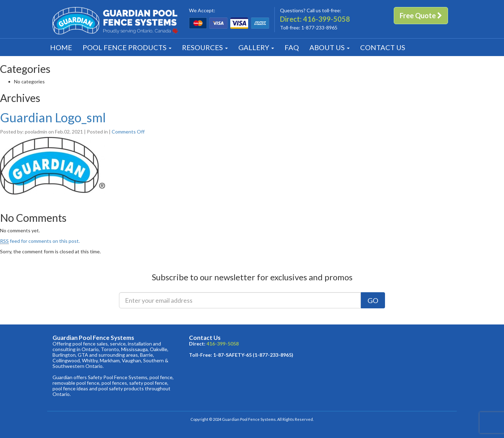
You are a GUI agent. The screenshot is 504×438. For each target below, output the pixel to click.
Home (61, 47)
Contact (383, 47)
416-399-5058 (327, 19)
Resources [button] (205, 47)
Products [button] (127, 47)
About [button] (330, 47)
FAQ (292, 47)
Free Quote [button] (421, 15)
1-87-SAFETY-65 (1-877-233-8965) (253, 355)
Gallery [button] (256, 47)
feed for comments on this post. (40, 241)
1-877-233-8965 (319, 28)
